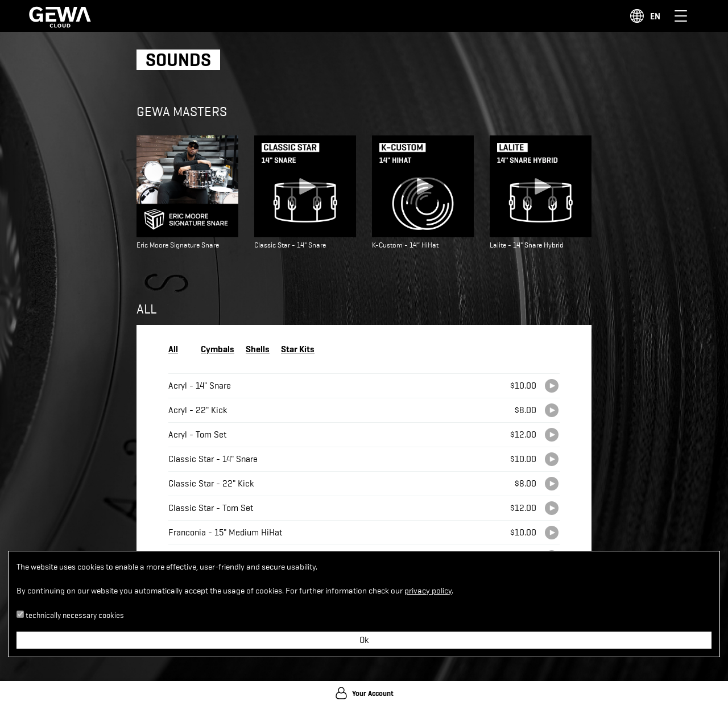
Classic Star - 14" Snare (213, 459)
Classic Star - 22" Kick (211, 484)
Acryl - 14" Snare (200, 386)
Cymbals (218, 349)
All (173, 349)
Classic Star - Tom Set (211, 508)
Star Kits (298, 349)
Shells (258, 349)
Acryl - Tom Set (197, 435)
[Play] (552, 386)
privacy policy (428, 591)
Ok (364, 640)
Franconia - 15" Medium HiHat (225, 533)
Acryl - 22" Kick (198, 410)
